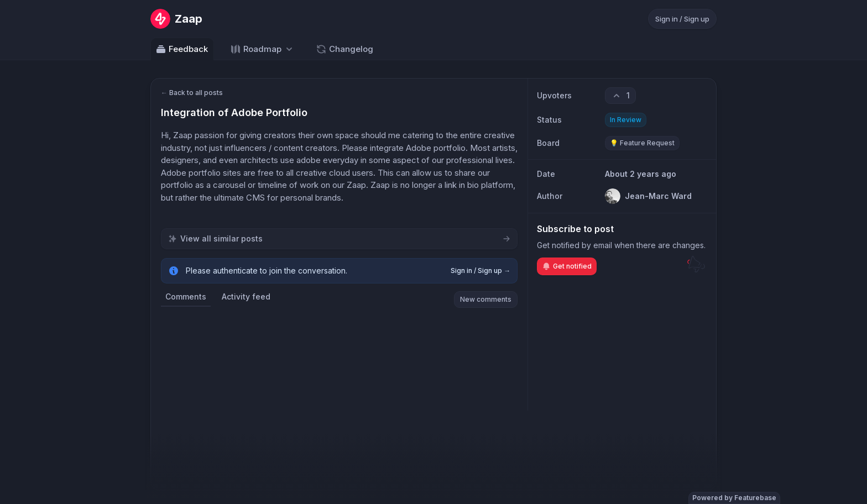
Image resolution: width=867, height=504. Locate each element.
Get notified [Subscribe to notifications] (567, 266)
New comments (486, 299)
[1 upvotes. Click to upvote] (620, 96)
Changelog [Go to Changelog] (344, 49)
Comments (186, 296)
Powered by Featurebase (734, 498)
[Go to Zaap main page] (176, 19)
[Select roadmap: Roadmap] (262, 49)
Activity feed (246, 296)
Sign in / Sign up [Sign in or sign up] (682, 19)
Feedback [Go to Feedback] (182, 49)
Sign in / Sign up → (480, 271)
